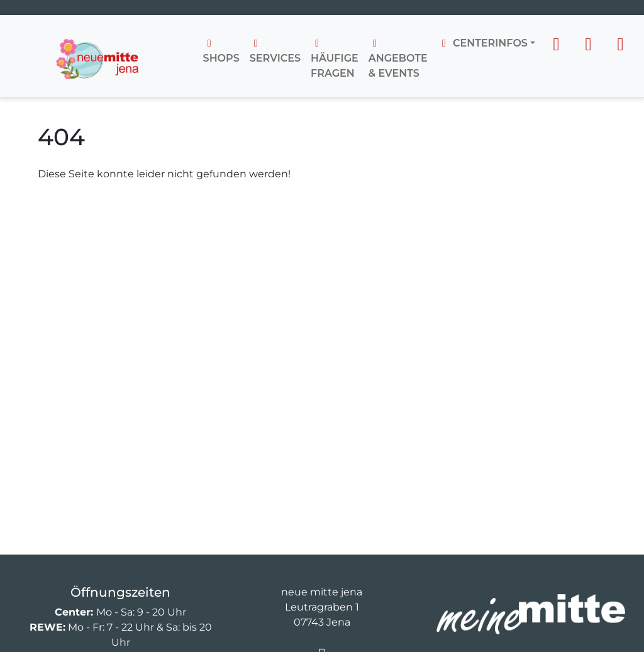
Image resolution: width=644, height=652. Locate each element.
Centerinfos (483, 43)
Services (275, 51)
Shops (221, 51)
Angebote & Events (398, 59)
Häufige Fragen (335, 59)
